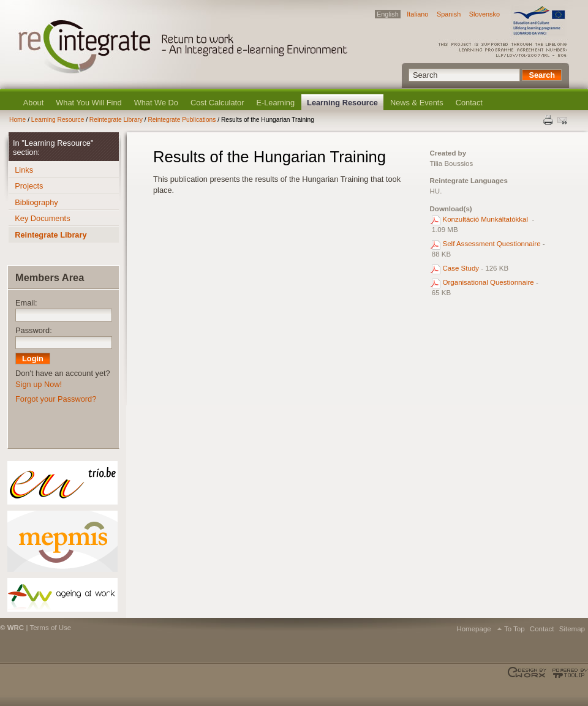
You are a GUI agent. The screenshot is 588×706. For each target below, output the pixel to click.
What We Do (156, 103)
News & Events (417, 103)
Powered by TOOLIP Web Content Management (568, 673)
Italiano (417, 14)
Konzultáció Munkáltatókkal (487, 219)
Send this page (563, 120)
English (388, 14)
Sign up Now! (39, 384)
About (33, 103)
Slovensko (484, 14)
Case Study (461, 268)
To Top (514, 629)
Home (17, 120)
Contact (469, 103)
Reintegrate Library (116, 120)
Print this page (549, 120)
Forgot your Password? (56, 399)
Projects (29, 186)
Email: (26, 303)
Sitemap (572, 629)
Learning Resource (342, 103)
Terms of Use (50, 628)
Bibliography (36, 202)
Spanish (449, 14)
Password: (34, 330)
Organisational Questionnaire (488, 282)
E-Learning (275, 103)
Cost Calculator (217, 103)
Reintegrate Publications (182, 120)
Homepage (473, 629)
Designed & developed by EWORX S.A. (528, 673)
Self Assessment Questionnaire (492, 244)
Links (24, 170)
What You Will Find (89, 103)
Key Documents (42, 218)
